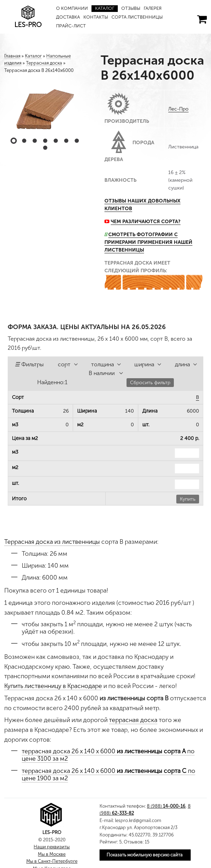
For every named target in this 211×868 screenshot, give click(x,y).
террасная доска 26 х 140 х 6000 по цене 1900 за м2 (108, 774)
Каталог (105, 8)
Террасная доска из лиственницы (52, 542)
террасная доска (133, 720)
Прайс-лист (71, 26)
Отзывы (131, 8)
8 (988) (166, 806)
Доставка (68, 17)
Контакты (96, 17)
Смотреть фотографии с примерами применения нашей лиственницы (148, 242)
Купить (188, 499)
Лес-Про (178, 109)
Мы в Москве (52, 854)
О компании (72, 8)
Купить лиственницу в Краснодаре (53, 686)
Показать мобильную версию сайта (145, 855)
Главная (12, 56)
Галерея (153, 8)
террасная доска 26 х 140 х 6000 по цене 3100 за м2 (108, 755)
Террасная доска (44, 63)
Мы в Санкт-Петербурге (52, 861)
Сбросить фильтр (150, 383)
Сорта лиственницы (137, 17)
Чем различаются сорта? (146, 222)
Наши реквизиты (52, 847)
